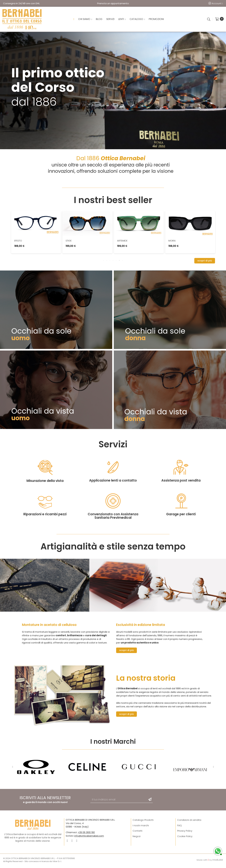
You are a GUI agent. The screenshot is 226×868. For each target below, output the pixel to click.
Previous (13, 769)
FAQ (179, 827)
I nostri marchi (141, 827)
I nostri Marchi (113, 743)
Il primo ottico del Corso (58, 82)
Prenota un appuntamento (113, 3)
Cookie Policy (185, 838)
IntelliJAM (218, 862)
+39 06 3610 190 (86, 834)
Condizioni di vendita (189, 822)
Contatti (137, 833)
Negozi (137, 838)
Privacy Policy (185, 833)
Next (213, 769)
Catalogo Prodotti (143, 822)
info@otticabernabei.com (89, 838)
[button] (205, 263)
